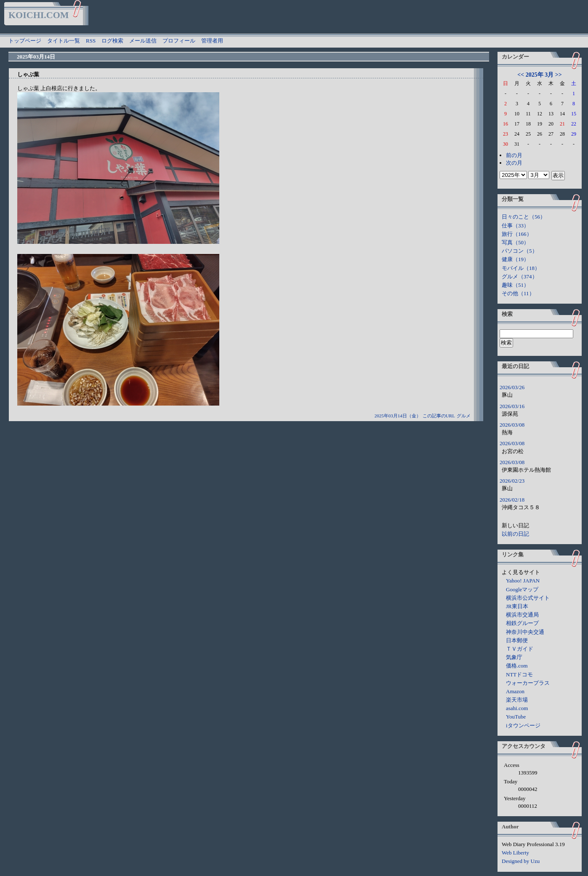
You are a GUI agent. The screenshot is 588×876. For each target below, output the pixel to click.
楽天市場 (517, 700)
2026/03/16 (512, 406)
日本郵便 (517, 640)
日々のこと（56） (524, 217)
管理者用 (212, 41)
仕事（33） (515, 226)
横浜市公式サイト (528, 598)
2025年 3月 (540, 75)
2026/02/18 (512, 500)
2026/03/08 (512, 425)
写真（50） (515, 242)
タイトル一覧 (64, 41)
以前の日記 (515, 534)
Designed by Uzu (521, 861)
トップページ (25, 41)
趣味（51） (515, 285)
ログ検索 (112, 41)
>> (559, 75)
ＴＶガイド (520, 649)
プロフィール (179, 41)
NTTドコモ (519, 674)
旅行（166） (517, 234)
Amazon (515, 691)
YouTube (516, 717)
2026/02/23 (512, 481)
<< (521, 75)
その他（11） (518, 293)
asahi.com (517, 708)
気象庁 (514, 657)
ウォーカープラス (528, 683)
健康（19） (515, 259)
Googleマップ (522, 589)
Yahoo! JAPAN (523, 581)
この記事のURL (439, 416)
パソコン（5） (520, 251)
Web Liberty (515, 853)
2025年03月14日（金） (398, 416)
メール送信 (143, 41)
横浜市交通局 (522, 615)
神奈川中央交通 (525, 632)
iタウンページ (523, 725)
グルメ (464, 416)
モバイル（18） (521, 268)
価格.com (517, 666)
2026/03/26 (512, 387)
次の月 (514, 163)
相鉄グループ (522, 623)
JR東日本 (517, 606)
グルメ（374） (520, 276)
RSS (91, 41)
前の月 (514, 155)
